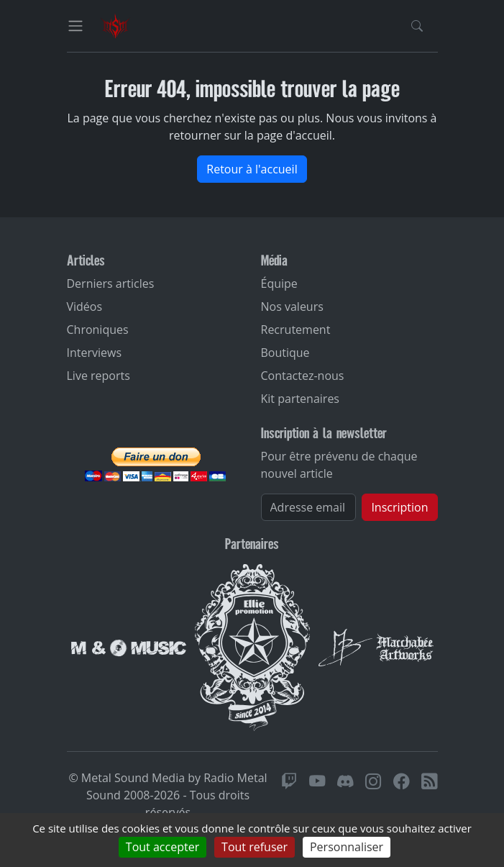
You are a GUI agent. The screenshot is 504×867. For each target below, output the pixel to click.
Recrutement (296, 330)
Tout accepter (162, 847)
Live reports (98, 376)
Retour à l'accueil (252, 169)
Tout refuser (255, 847)
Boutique (285, 353)
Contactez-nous (303, 376)
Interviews (95, 353)
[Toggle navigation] (75, 26)
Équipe (279, 283)
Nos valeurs (292, 307)
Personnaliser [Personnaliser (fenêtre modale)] (347, 847)
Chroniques (98, 330)
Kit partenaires (301, 399)
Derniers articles (111, 283)
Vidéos (85, 307)
